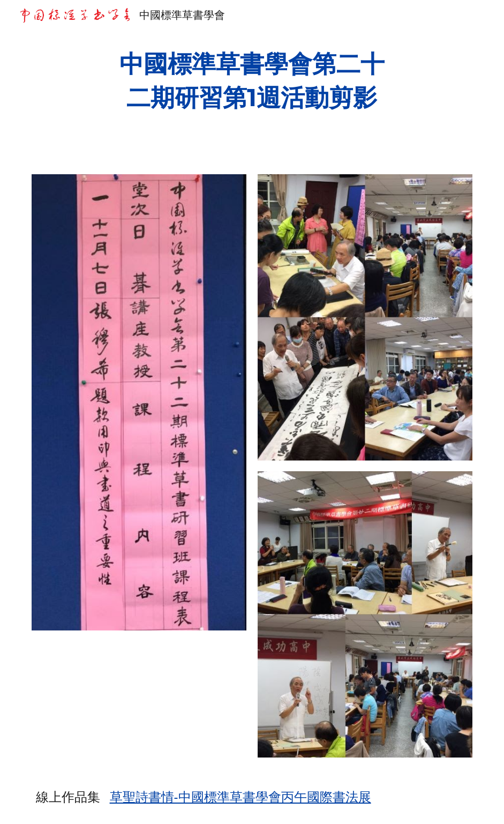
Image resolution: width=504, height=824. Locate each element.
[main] (252, 81)
